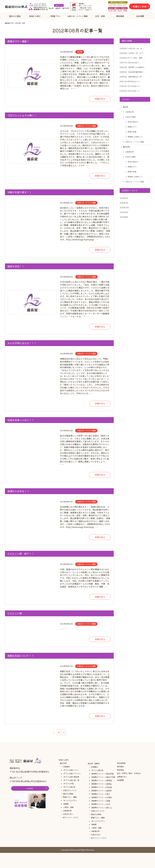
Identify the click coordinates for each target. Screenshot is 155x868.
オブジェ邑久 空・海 (71, 780)
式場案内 (66, 767)
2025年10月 (124, 208)
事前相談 (120, 16)
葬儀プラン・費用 (70, 797)
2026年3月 (124, 198)
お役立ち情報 (130, 117)
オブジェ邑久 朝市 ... (132, 58)
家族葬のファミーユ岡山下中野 (103, 777)
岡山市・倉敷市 (94, 763)
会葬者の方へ (122, 777)
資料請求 (120, 767)
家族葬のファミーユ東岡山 (102, 784)
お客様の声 (130, 112)
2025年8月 (124, 217)
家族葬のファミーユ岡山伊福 (102, 774)
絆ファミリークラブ (71, 817)
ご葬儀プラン (55, 16)
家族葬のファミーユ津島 (101, 801)
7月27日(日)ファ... (130, 86)
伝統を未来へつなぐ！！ (21, 420)
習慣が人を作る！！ (18, 491)
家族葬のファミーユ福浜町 (102, 791)
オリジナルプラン (70, 801)
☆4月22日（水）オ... (131, 48)
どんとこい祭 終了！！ (21, 554)
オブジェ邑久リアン (71, 770)
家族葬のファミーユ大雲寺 (102, 797)
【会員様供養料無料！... (132, 72)
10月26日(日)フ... (130, 63)
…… (85, 626)
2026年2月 (124, 203)
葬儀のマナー (133, 127)
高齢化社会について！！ (21, 656)
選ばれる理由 (15, 16)
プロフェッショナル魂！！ (22, 115)
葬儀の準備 (132, 132)
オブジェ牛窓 (69, 784)
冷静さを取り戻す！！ (19, 192)
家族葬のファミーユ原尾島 (102, 780)
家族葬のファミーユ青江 (101, 794)
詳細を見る (100, 99)
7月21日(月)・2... (130, 91)
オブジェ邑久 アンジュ (72, 773)
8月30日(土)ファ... (130, 81)
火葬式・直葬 (69, 807)
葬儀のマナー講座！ (18, 41)
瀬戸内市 (63, 763)
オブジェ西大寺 (69, 787)
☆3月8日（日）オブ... (132, 53)
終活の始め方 (133, 122)
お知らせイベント (70, 790)
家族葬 (66, 804)
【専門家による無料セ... (132, 67)
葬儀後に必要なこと (135, 137)
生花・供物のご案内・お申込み (129, 773)
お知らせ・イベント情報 (77, 16)
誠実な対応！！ (16, 266)
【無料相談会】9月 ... (131, 77)
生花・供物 (100, 16)
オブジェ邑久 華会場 (71, 777)
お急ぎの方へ (68, 814)
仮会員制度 (121, 763)
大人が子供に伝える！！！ (22, 343)
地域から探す (35, 16)
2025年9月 (124, 212)
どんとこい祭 (15, 613)
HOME (30, 788)
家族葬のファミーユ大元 (101, 804)
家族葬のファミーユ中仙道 (102, 787)
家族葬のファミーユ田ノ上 (102, 808)
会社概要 (140, 16)
